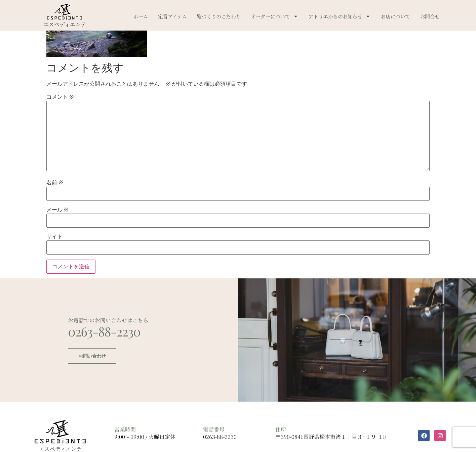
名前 (55, 183)
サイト (54, 237)
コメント (60, 97)
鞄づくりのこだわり (219, 16)
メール (57, 210)
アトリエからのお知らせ (339, 16)
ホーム (141, 16)
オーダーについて (274, 16)
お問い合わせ (91, 362)
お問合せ (430, 16)
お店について (395, 16)
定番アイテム (172, 16)
